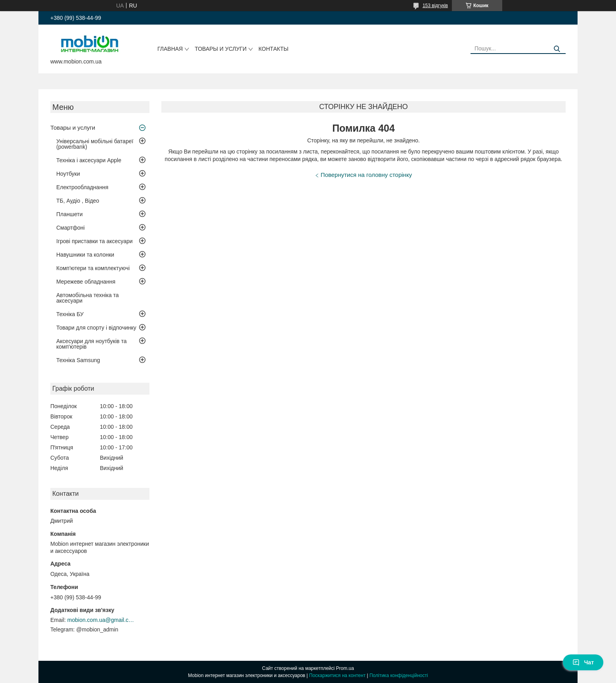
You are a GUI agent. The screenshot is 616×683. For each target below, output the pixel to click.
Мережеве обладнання (86, 282)
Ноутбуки (68, 174)
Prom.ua (345, 668)
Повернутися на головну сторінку (366, 175)
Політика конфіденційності (399, 675)
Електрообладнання (82, 187)
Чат (583, 662)
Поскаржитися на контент (337, 675)
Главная (170, 49)
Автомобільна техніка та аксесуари (88, 298)
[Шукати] (557, 49)
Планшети (70, 214)
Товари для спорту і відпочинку (96, 328)
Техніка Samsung (78, 360)
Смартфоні (71, 228)
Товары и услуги (221, 49)
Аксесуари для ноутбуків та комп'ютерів (91, 344)
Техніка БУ (70, 314)
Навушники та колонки (85, 255)
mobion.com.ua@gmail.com (101, 620)
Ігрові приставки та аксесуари (95, 241)
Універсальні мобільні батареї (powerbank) (95, 144)
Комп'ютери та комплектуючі (93, 268)
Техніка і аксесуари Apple (89, 160)
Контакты (274, 49)
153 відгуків (435, 6)
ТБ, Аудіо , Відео (78, 201)
